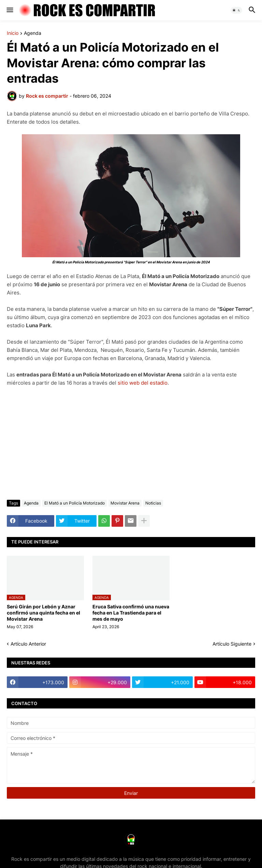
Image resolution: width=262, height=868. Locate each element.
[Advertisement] (131, 443)
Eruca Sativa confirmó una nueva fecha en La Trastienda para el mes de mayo (131, 613)
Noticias (153, 503)
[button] (9, 10)
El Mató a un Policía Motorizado (75, 503)
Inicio (13, 33)
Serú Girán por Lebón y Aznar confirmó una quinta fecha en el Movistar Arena (43, 613)
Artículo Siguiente (232, 644)
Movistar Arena (125, 503)
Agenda (33, 33)
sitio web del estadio (143, 383)
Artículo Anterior (28, 644)
